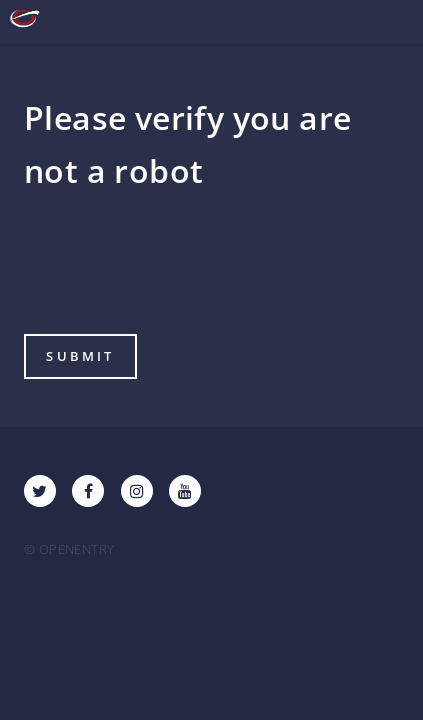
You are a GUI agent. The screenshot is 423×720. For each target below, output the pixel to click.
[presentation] (176, 269)
